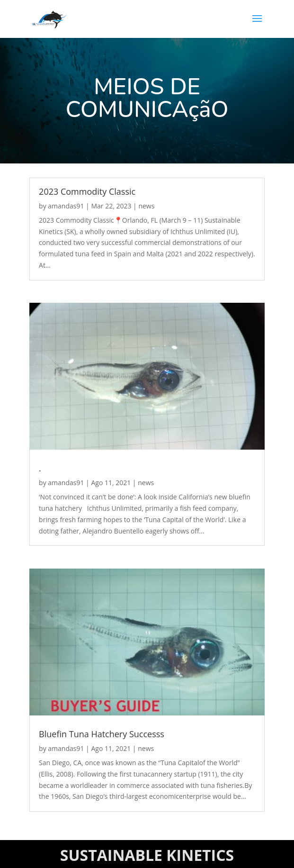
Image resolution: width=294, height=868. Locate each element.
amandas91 (66, 206)
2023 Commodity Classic (87, 191)
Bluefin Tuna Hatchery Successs (102, 734)
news (146, 206)
